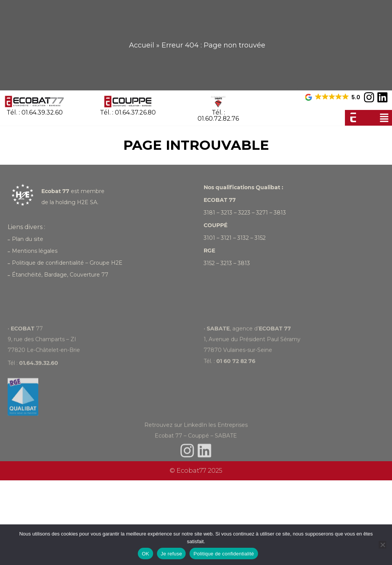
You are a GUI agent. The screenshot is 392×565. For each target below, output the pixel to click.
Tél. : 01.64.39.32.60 (35, 112)
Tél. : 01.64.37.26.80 (128, 112)
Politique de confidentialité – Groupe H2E (65, 263)
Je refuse (171, 554)
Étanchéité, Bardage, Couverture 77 (58, 275)
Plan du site (25, 239)
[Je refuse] (382, 545)
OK (145, 554)
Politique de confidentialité (224, 554)
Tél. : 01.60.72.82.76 (218, 115)
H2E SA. (88, 202)
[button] (384, 118)
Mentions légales (33, 251)
